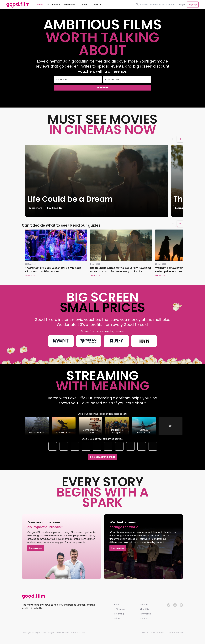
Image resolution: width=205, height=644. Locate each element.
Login (182, 5)
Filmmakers (146, 614)
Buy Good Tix (52, 208)
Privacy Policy (158, 632)
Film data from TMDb (76, 632)
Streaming (119, 614)
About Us (144, 609)
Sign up (193, 5)
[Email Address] (127, 79)
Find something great (102, 457)
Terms (145, 632)
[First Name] (78, 79)
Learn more (33, 208)
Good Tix (144, 605)
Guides (117, 618)
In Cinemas (119, 609)
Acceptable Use (176, 632)
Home (117, 605)
